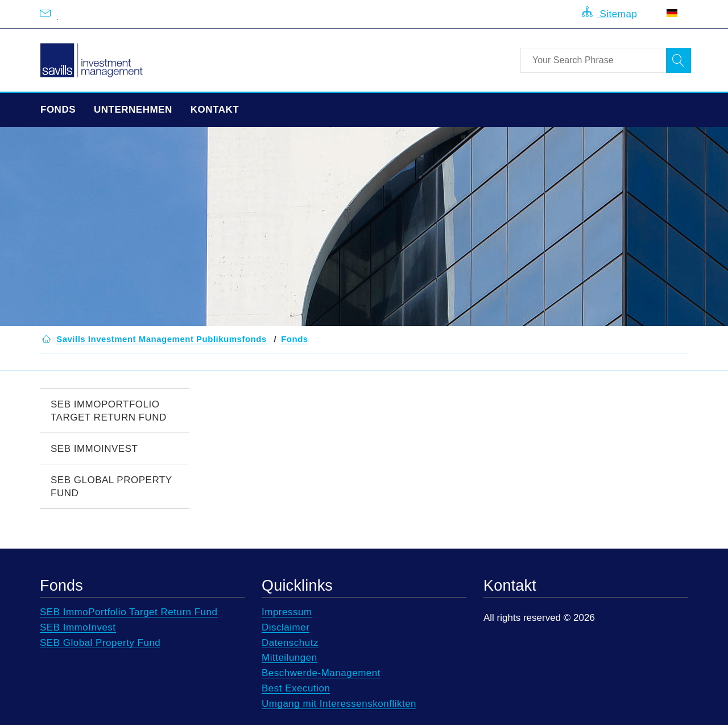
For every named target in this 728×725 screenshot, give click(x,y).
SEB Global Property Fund (111, 487)
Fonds (58, 110)
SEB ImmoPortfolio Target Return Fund (109, 411)
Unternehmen (133, 110)
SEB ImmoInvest (94, 449)
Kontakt (215, 110)
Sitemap (609, 13)
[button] (162, 339)
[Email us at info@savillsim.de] (57, 14)
